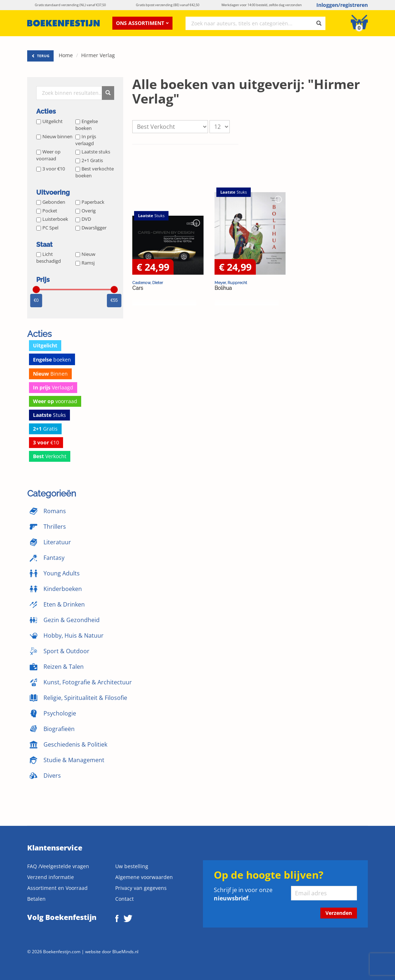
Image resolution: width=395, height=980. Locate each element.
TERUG (40, 56)
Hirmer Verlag (98, 55)
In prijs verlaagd (86, 140)
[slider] (36, 290)
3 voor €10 (51, 169)
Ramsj (85, 263)
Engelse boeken (87, 125)
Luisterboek (52, 219)
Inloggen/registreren (342, 5)
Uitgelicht (49, 121)
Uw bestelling (132, 866)
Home (66, 55)
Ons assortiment (142, 23)
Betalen (36, 899)
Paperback (90, 202)
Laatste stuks (93, 152)
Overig (86, 211)
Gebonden (51, 202)
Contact (124, 899)
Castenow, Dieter (148, 283)
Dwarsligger (91, 228)
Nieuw (85, 254)
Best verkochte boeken (95, 172)
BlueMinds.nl (125, 951)
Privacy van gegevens (141, 888)
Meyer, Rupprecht (231, 283)
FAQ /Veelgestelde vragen (58, 866)
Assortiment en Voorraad (57, 888)
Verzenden (339, 913)
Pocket (47, 211)
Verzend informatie (51, 877)
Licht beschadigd (49, 257)
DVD (83, 219)
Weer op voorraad (48, 155)
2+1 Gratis (89, 160)
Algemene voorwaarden (144, 877)
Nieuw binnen (54, 136)
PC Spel (47, 228)
